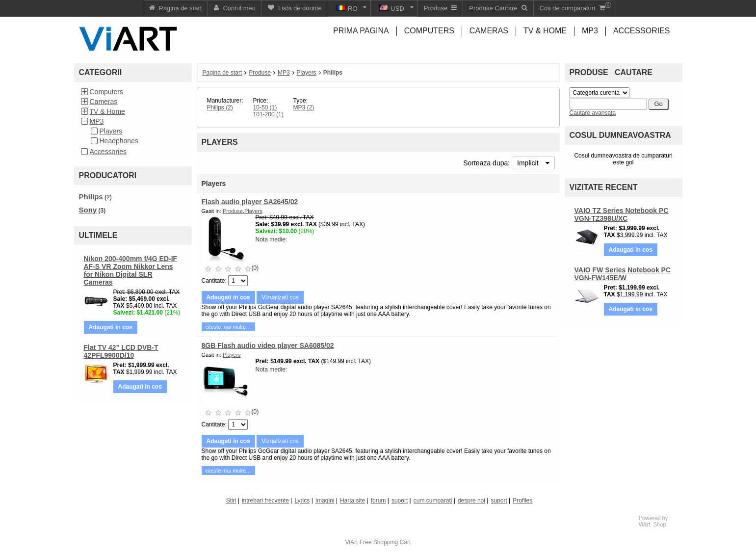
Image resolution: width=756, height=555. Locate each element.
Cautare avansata (593, 113)
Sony (88, 210)
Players (111, 131)
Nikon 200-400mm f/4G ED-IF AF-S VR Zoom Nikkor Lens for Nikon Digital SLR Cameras (131, 270)
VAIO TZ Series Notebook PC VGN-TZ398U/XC (622, 214)
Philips (91, 197)
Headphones (119, 141)
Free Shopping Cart (385, 542)
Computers (106, 92)
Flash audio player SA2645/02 (250, 202)
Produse (260, 73)
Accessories (108, 152)
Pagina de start (222, 73)
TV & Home (107, 111)
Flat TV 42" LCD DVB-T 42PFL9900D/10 (121, 351)
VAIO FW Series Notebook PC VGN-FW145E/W (623, 274)
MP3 (97, 121)
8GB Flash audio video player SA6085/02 (268, 345)
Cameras (104, 102)
